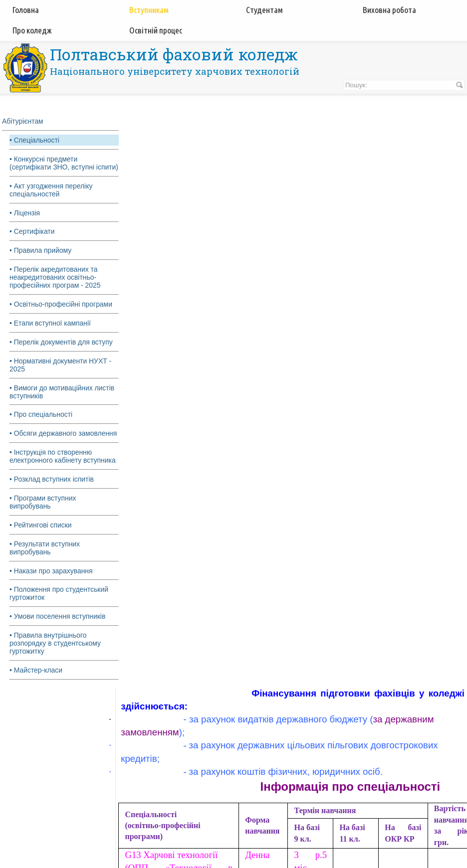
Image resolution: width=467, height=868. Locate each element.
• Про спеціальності (41, 423)
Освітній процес (156, 30)
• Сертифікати (32, 240)
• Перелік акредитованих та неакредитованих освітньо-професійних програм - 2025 (55, 286)
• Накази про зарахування (51, 580)
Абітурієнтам (23, 121)
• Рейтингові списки (41, 534)
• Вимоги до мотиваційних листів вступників (62, 400)
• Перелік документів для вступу (61, 350)
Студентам (264, 10)
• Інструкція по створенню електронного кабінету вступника (63, 465)
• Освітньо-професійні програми (61, 313)
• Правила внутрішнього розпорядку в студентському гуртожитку (55, 653)
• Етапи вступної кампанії (50, 332)
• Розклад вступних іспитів (52, 488)
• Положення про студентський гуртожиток (59, 603)
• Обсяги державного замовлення (64, 442)
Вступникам (149, 10)
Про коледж (32, 30)
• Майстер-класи (36, 680)
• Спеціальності (35, 140)
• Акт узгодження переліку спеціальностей (51, 198)
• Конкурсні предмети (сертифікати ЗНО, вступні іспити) (52, 167)
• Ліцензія (25, 221)
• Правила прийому (41, 259)
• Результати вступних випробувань (45, 557)
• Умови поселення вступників (58, 626)
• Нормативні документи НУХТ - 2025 (61, 373)
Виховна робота (389, 10)
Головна (26, 10)
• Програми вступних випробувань (43, 511)
